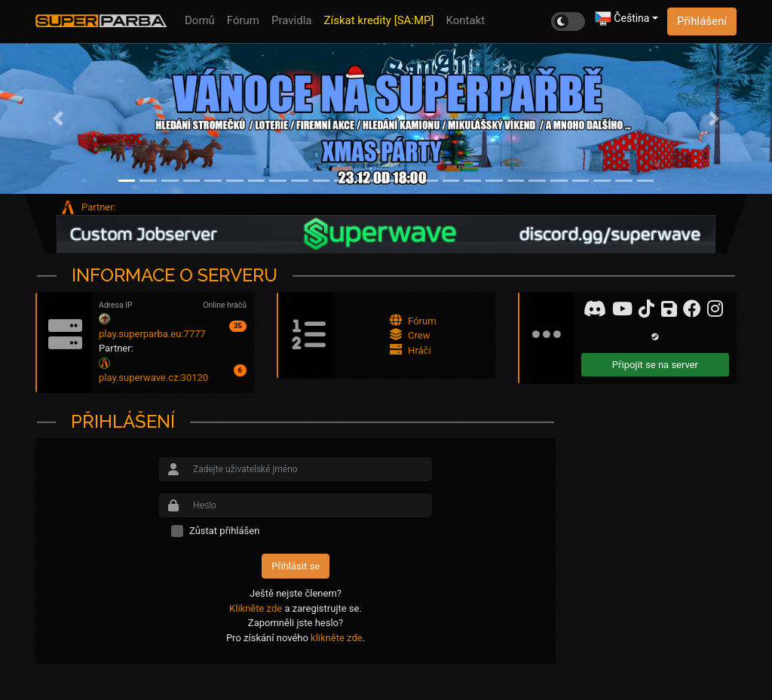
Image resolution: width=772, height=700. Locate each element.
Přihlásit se (296, 566)
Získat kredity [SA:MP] (379, 20)
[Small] (309, 469)
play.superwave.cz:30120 (153, 378)
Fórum (243, 20)
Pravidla (291, 20)
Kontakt (466, 20)
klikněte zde (337, 638)
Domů (200, 20)
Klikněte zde (256, 608)
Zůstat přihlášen (224, 531)
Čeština (622, 19)
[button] (58, 118)
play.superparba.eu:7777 (152, 334)
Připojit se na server (655, 365)
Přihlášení (702, 21)
